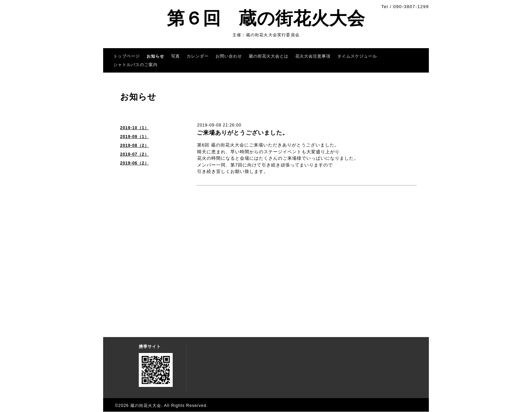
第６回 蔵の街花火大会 (266, 18)
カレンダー (198, 56)
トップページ (127, 56)
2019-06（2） (135, 163)
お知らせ (155, 56)
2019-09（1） (135, 137)
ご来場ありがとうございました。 (243, 133)
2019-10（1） (135, 128)
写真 (175, 56)
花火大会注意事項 (313, 56)
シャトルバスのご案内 (135, 65)
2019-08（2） (135, 145)
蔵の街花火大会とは (269, 56)
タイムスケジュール (357, 56)
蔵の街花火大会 (146, 406)
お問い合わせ (229, 56)
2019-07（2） (135, 154)
